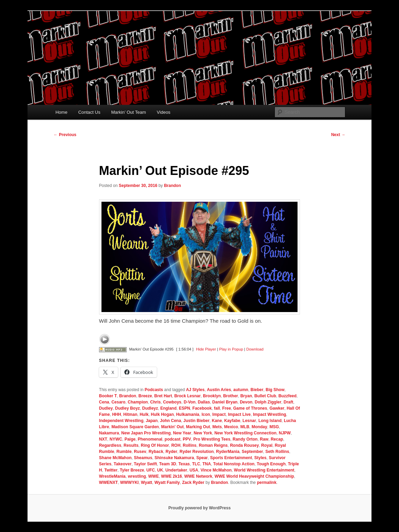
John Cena (170, 421)
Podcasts (154, 390)
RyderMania (228, 452)
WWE (154, 476)
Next (338, 135)
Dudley (106, 408)
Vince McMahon (216, 470)
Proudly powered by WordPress (199, 508)
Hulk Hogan (163, 414)
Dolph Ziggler (268, 402)
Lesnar (249, 421)
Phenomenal (150, 439)
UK (160, 470)
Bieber (257, 390)
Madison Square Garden (135, 427)
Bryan (246, 396)
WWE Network (198, 476)
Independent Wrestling (121, 421)
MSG (274, 427)
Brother (231, 396)
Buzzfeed (287, 396)
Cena (104, 402)
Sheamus (143, 458)
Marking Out (198, 427)
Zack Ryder (193, 483)
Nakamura (109, 433)
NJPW (285, 433)
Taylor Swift (145, 464)
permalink (267, 483)
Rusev (140, 452)
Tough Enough (271, 464)
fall (217, 408)
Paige (130, 439)
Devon (246, 402)
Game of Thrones (250, 408)
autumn (241, 390)
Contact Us (89, 112)
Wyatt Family (167, 483)
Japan (152, 421)
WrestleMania (112, 476)
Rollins (190, 445)
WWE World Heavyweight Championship (254, 476)
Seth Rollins (277, 452)
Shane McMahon (115, 458)
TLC (196, 464)
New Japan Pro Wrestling (146, 433)
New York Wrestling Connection (245, 433)
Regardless (110, 445)
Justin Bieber (196, 421)
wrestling (137, 476)
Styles (260, 458)
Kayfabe (232, 421)
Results (131, 445)
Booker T (108, 396)
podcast (173, 439)
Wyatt (147, 483)
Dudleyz (150, 408)
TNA (207, 464)
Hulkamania (188, 414)
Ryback (156, 452)
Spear (202, 458)
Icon (206, 414)
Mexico (231, 427)
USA (194, 470)
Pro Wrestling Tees (212, 439)
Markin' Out (173, 427)
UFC (150, 470)
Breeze (145, 396)
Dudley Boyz (128, 408)
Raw (264, 439)
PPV (187, 439)
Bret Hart (163, 396)
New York (203, 433)
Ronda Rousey (245, 445)
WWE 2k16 (171, 476)
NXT (103, 439)
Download (255, 349)
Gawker (277, 408)
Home (61, 112)
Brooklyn (212, 396)
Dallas (204, 402)
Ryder (171, 452)
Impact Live (239, 414)
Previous (65, 135)
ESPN (185, 408)
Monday (260, 427)
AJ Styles (195, 390)
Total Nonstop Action (234, 464)
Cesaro (118, 402)
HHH (117, 414)
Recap (277, 439)
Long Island (270, 421)
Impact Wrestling (269, 414)
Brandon (172, 186)
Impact (219, 414)
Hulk (144, 414)
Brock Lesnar (188, 396)
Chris (156, 402)
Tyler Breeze (132, 470)
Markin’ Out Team (128, 112)
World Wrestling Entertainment (264, 470)
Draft (288, 402)
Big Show (275, 390)
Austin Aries (219, 390)
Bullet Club (265, 396)
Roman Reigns (213, 445)
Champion (138, 402)
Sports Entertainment (231, 458)
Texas (184, 464)
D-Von (190, 402)
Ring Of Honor (155, 445)
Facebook (202, 408)
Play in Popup (231, 349)
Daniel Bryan (225, 402)
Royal (267, 445)
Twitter (111, 470)
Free (227, 408)
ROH (176, 445)
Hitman (131, 414)
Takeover (123, 464)
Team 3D (168, 464)
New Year (182, 433)
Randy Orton (245, 439)
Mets (217, 427)
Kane (217, 421)
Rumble (124, 452)
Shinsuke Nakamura (174, 458)
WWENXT (109, 483)
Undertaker (176, 470)
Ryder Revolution (197, 452)
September (252, 452)
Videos (164, 112)
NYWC (116, 439)
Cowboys (172, 402)
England (168, 408)
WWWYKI (129, 483)
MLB (245, 427)
